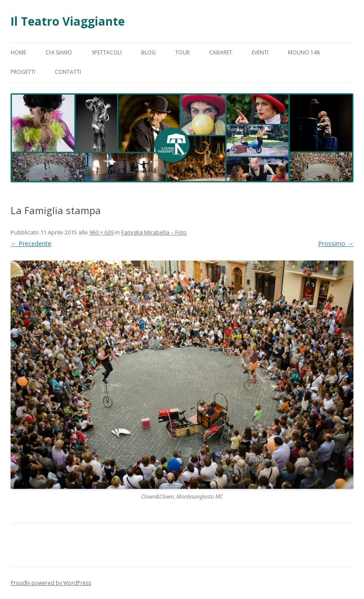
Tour (182, 52)
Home (18, 52)
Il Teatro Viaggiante (68, 21)
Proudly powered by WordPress (51, 583)
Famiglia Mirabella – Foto (154, 232)
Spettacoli (107, 52)
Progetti (23, 72)
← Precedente (31, 244)
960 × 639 (102, 232)
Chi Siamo (59, 52)
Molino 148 (304, 52)
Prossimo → (336, 244)
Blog (148, 52)
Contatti (68, 72)
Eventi (260, 52)
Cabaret (221, 52)
